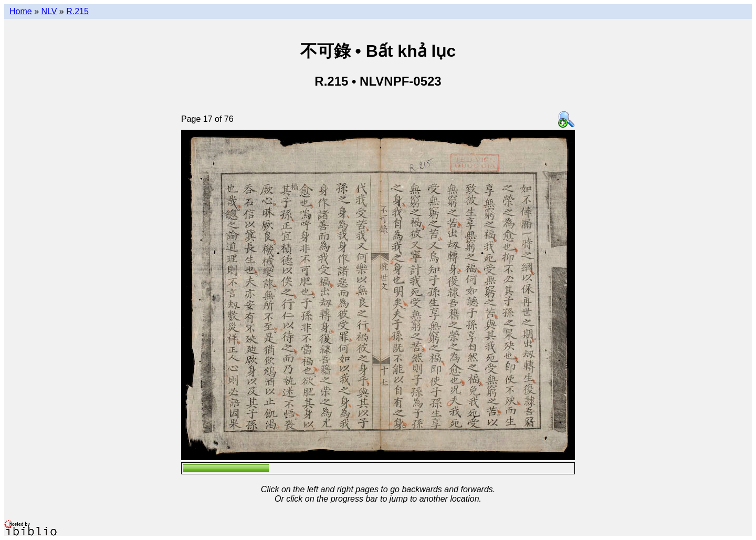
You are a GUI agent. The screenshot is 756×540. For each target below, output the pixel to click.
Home (21, 11)
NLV (49, 11)
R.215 (77, 11)
